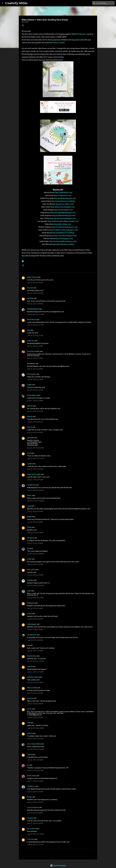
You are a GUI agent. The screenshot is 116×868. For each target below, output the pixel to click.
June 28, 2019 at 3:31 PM (35, 845)
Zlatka (29, 527)
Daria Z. (30, 427)
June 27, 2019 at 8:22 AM (35, 770)
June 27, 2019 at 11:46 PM (35, 834)
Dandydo (30, 818)
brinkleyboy (31, 603)
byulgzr (29, 797)
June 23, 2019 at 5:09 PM (35, 533)
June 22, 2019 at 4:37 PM (35, 390)
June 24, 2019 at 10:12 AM (36, 586)
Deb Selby (30, 298)
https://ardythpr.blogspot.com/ (65, 198)
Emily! (61, 60)
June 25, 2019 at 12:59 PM (35, 672)
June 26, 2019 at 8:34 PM (35, 760)
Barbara (30, 416)
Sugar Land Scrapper (34, 474)
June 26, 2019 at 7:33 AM (35, 739)
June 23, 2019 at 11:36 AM (36, 501)
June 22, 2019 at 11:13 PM (35, 458)
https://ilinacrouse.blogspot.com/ (63, 207)
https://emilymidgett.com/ (63, 210)
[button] (23, 26)
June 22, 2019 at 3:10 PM (35, 346)
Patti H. (29, 495)
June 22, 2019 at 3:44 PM (35, 358)
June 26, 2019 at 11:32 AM (36, 749)
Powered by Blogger (58, 865)
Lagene (29, 385)
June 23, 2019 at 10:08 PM (35, 554)
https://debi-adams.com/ (62, 224)
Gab (28, 548)
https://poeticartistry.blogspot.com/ (63, 218)
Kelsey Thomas (32, 277)
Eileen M (30, 406)
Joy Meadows (32, 635)
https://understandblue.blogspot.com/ (63, 241)
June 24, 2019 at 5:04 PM (35, 630)
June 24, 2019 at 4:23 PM (35, 619)
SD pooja (30, 288)
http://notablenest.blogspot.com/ (64, 215)
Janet (29, 591)
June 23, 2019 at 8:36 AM (35, 480)
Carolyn (30, 464)
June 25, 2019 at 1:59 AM (35, 651)
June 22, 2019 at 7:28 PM (35, 401)
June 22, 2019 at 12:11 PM (35, 325)
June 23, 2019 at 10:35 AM (36, 490)
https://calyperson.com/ (62, 195)
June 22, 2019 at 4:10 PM (35, 379)
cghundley (30, 438)
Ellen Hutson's (80, 34)
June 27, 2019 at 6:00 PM (35, 813)
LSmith (29, 614)
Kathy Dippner (32, 624)
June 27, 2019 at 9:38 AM (35, 781)
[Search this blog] (105, 3)
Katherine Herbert (33, 677)
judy (28, 330)
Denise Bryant (32, 320)
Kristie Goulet (31, 776)
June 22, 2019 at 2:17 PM (35, 335)
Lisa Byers (30, 538)
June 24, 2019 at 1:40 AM (35, 564)
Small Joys (31, 341)
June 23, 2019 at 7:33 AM (35, 469)
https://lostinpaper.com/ (64, 238)
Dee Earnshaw (32, 656)
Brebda (29, 517)
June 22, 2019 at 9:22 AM (35, 283)
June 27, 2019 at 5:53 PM (35, 792)
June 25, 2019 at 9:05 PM (35, 717)
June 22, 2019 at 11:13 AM (36, 314)
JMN (29, 723)
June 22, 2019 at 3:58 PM (35, 369)
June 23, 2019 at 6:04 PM (35, 543)
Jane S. (29, 709)
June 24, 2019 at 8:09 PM (35, 640)
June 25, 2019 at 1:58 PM (35, 682)
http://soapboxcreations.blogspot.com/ (64, 230)
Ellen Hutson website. (57, 43)
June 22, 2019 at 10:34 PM (35, 448)
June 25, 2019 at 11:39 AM (36, 661)
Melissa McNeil (32, 688)
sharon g (30, 698)
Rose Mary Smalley (33, 351)
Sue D (29, 453)
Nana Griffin (31, 570)
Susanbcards (31, 485)
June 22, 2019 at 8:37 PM (35, 411)
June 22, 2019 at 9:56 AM (35, 293)
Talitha (29, 754)
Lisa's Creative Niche (34, 744)
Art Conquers (31, 374)
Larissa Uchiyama (33, 807)
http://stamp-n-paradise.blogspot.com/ (63, 236)
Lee (28, 645)
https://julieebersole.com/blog (63, 244)
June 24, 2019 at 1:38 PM (35, 608)
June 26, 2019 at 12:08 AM (36, 728)
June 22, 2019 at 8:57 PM (35, 422)
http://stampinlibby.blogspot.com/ (63, 213)
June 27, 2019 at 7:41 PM (35, 823)
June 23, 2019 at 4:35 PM (35, 522)
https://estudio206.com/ (64, 193)
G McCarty (30, 839)
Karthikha (30, 580)
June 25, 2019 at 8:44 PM (35, 704)
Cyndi (29, 506)
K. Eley (29, 559)
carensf (29, 667)
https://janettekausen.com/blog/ (64, 201)
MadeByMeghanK (33, 309)
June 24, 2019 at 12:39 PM (35, 598)
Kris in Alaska (31, 829)
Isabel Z (30, 733)
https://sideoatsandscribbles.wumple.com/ (63, 221)
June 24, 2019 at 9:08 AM (35, 575)
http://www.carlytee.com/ (65, 204)
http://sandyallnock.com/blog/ (63, 233)
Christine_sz (31, 786)
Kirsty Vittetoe (32, 395)
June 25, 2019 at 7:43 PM (35, 693)
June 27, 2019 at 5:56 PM (35, 802)
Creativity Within (16, 3)
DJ (28, 765)
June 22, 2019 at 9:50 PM (35, 432)
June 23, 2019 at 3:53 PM (35, 511)
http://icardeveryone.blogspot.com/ (65, 227)
